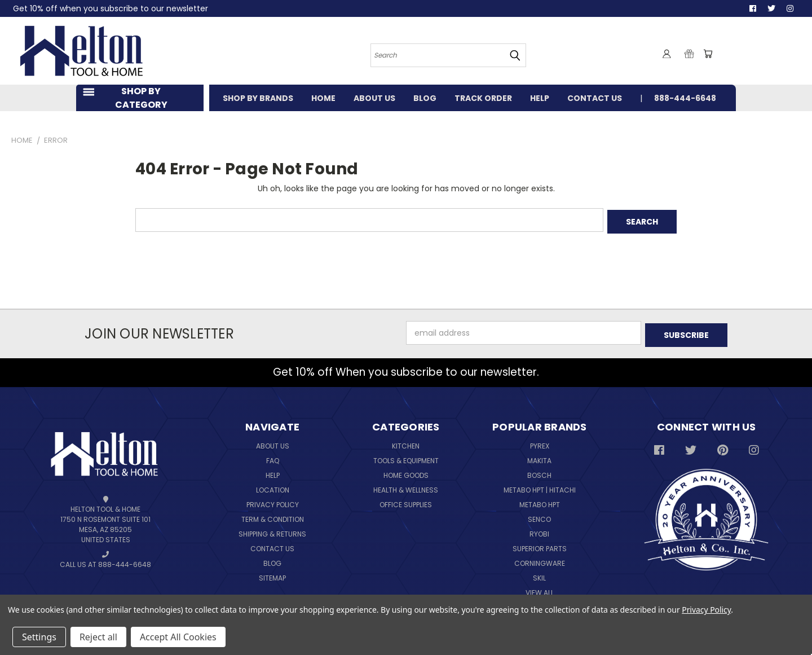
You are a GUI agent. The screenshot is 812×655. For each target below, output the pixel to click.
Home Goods (406, 471)
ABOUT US (374, 98)
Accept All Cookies (178, 637)
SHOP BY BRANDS (258, 98)
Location (273, 486)
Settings (39, 637)
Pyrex (540, 442)
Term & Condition (273, 515)
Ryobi (539, 530)
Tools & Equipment (406, 457)
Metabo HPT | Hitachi (540, 486)
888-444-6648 (685, 98)
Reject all (98, 637)
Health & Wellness (406, 486)
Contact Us (272, 545)
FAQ (273, 457)
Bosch (539, 471)
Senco (539, 515)
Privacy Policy (273, 501)
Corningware (540, 559)
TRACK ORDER (483, 98)
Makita (539, 457)
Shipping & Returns (272, 530)
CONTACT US (595, 98)
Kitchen (406, 442)
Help (273, 471)
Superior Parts (540, 545)
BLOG (425, 98)
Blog (272, 559)
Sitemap (272, 574)
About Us (273, 442)
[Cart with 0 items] (708, 54)
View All (540, 589)
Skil (539, 574)
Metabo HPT (540, 501)
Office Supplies (406, 501)
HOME (323, 98)
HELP (540, 98)
